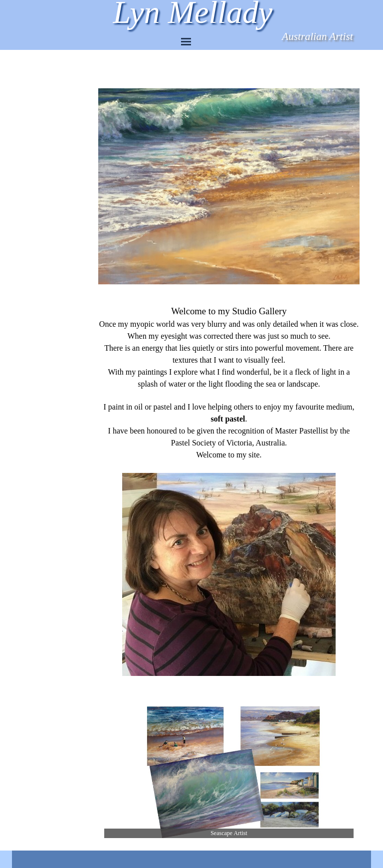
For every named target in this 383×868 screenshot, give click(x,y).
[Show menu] (186, 41)
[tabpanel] (229, 491)
